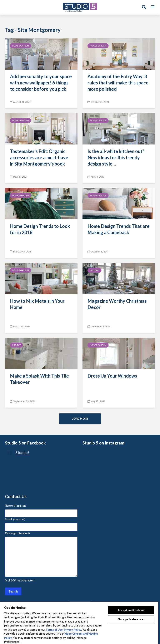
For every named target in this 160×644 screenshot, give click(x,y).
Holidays (94, 270)
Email (15, 520)
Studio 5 (22, 453)
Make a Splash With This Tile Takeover (39, 379)
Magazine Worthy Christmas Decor (117, 304)
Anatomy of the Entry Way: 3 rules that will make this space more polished (118, 83)
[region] (79, 623)
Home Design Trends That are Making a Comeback (119, 229)
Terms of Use (54, 630)
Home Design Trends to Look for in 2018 (40, 229)
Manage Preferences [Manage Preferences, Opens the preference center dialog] (131, 619)
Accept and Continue (131, 610)
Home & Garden (21, 46)
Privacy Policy (73, 630)
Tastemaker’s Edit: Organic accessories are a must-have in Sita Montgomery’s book (39, 158)
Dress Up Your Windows (112, 376)
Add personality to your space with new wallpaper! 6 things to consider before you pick (41, 83)
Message (17, 533)
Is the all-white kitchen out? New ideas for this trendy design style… (116, 158)
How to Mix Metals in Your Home (37, 304)
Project (16, 345)
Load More (80, 419)
